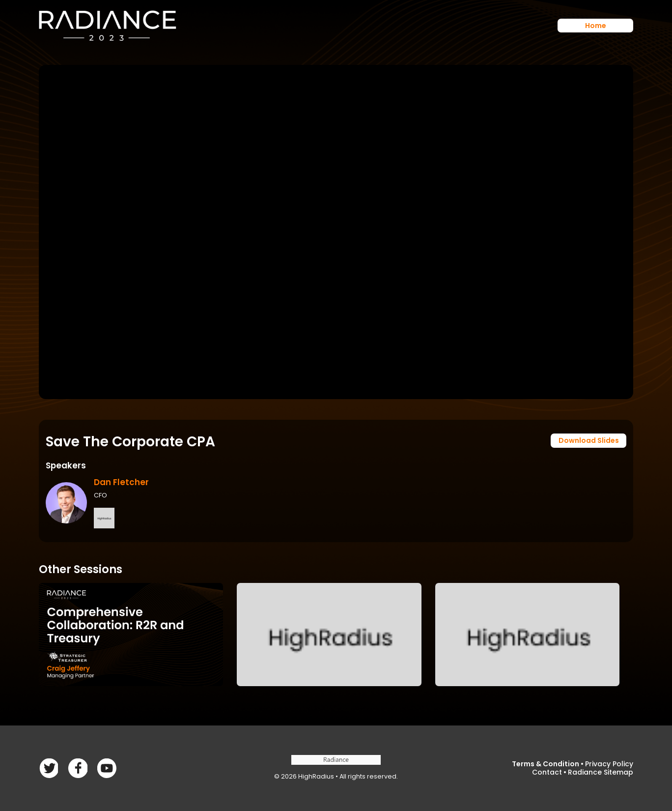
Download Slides (589, 440)
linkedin (107, 768)
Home (596, 26)
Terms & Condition (546, 764)
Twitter (77, 768)
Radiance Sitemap (601, 772)
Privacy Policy (609, 764)
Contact (547, 772)
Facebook (48, 768)
